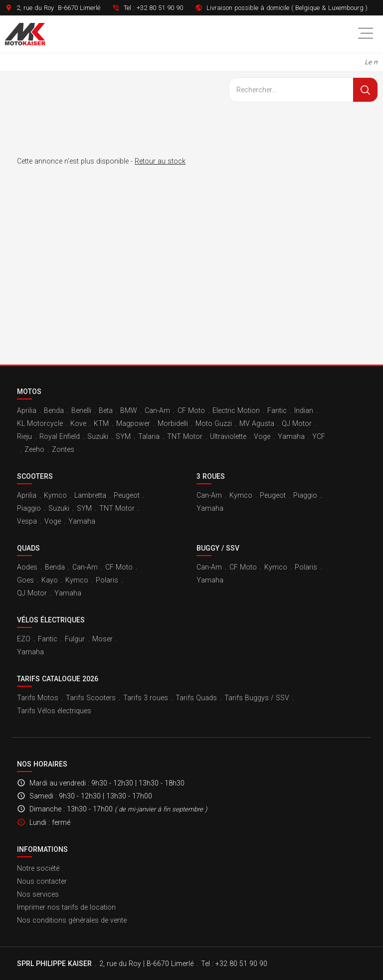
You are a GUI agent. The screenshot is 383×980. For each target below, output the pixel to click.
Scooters (35, 476)
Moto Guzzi (214, 423)
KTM (101, 423)
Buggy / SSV (218, 548)
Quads (28, 548)
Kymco (55, 495)
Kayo (50, 580)
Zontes (63, 449)
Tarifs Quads (196, 698)
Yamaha (291, 436)
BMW (129, 410)
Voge (262, 436)
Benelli (81, 410)
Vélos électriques (51, 620)
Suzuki (98, 436)
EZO (24, 639)
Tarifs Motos (38, 698)
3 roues (211, 476)
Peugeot (127, 495)
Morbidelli (173, 423)
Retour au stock (160, 161)
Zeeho (34, 449)
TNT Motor (185, 436)
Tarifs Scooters (91, 698)
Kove (78, 423)
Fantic (277, 410)
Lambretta (90, 495)
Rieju (24, 436)
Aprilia (27, 410)
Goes (25, 580)
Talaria (149, 436)
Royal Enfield (60, 436)
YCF (319, 436)
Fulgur (75, 639)
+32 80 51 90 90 (160, 8)
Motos (29, 392)
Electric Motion (236, 410)
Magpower (133, 423)
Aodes (27, 567)
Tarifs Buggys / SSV (257, 698)
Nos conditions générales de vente (72, 920)
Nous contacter (42, 881)
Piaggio (29, 508)
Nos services (38, 894)
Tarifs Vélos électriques (54, 711)
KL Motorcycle (40, 423)
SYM (123, 436)
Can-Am (157, 410)
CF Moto (191, 410)
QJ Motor (297, 423)
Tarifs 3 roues (146, 698)
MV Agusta (257, 423)
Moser (102, 639)
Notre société (38, 868)
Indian (304, 410)
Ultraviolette (228, 436)
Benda (54, 410)
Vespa (27, 521)
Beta (106, 410)
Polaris (107, 580)
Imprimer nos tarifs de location (66, 907)
